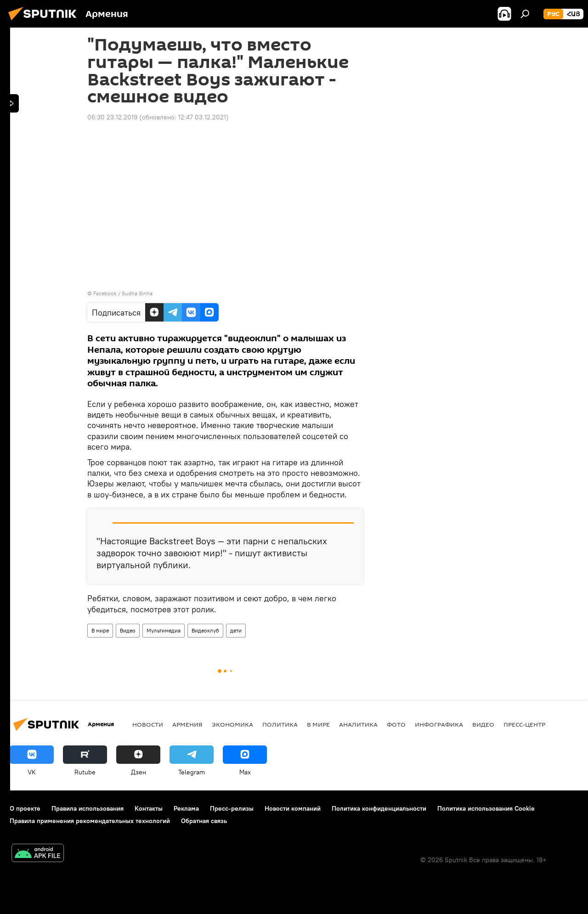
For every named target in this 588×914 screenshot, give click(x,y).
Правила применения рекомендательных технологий (90, 821)
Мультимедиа (164, 630)
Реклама (186, 808)
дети (236, 630)
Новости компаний (293, 808)
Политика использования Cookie (486, 808)
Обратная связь (204, 821)
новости (148, 724)
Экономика (232, 724)
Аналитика (358, 724)
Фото (396, 724)
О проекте (25, 808)
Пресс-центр (524, 724)
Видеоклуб (205, 630)
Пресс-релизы (232, 808)
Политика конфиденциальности (379, 808)
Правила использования (88, 808)
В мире (100, 630)
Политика (280, 724)
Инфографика (439, 724)
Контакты (149, 808)
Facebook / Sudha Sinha (123, 293)
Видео (128, 630)
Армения (187, 724)
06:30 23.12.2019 (112, 117)
